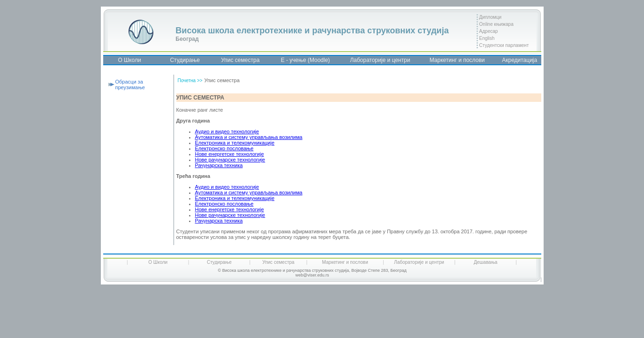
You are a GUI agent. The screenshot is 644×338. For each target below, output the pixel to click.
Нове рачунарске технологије (230, 160)
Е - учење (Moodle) (306, 60)
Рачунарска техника (219, 165)
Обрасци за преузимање (130, 84)
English (487, 38)
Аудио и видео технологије (227, 131)
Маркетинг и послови (457, 60)
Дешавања (485, 262)
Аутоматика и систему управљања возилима (249, 137)
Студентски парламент (504, 45)
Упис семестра (240, 60)
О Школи (129, 60)
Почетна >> (190, 81)
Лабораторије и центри (380, 60)
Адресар (489, 31)
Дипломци (490, 17)
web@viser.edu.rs (312, 275)
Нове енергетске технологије (230, 154)
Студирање (185, 60)
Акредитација (519, 60)
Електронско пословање (224, 148)
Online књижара (496, 24)
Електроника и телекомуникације (235, 143)
